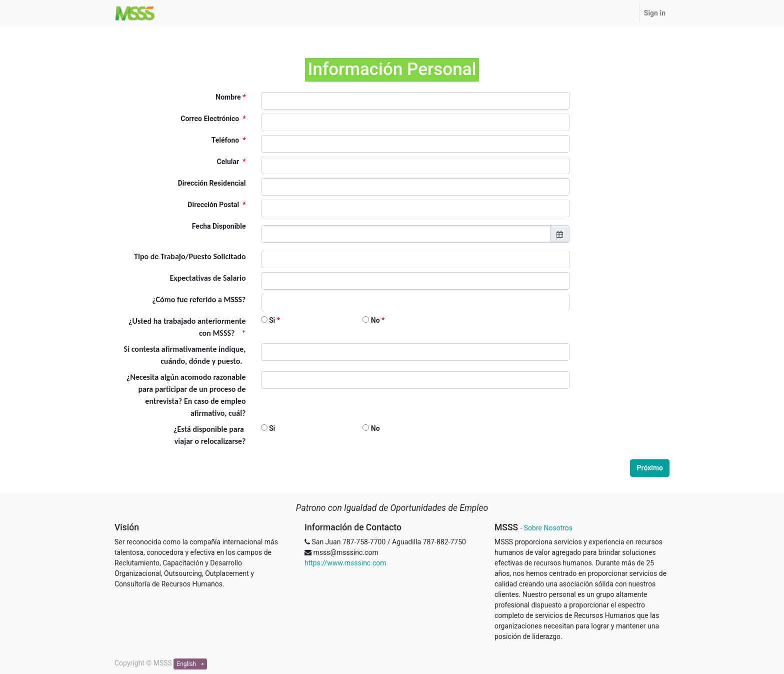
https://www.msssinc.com (345, 563)
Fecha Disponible (219, 226)
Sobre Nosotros (548, 528)
